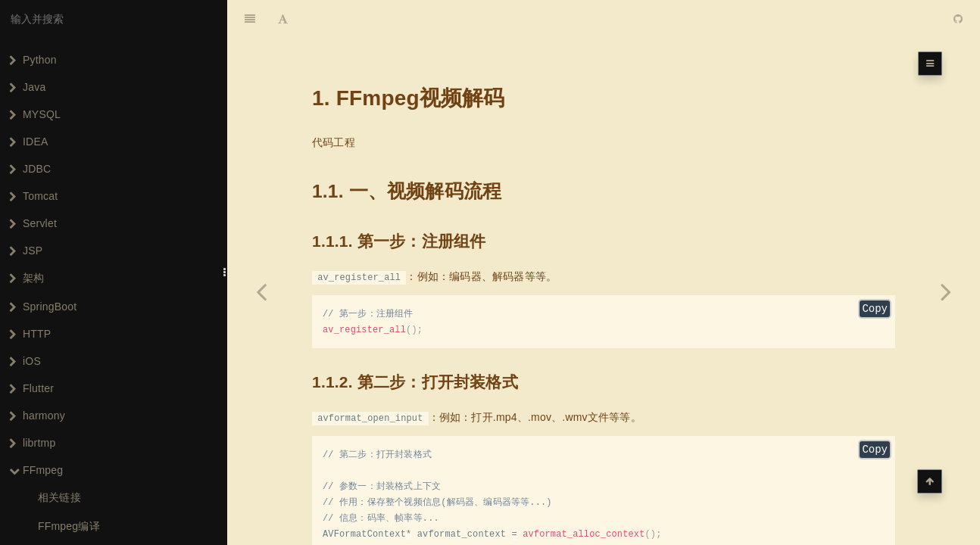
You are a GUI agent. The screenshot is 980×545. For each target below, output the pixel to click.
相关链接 (59, 497)
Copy (875, 272)
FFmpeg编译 (69, 526)
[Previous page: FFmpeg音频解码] (261, 291)
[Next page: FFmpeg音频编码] (946, 291)
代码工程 (334, 104)
